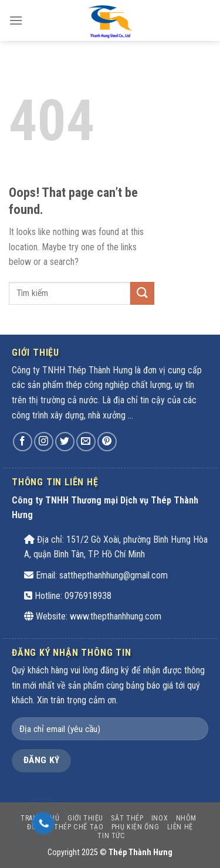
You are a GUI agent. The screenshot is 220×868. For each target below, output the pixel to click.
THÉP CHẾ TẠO (79, 827)
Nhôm (186, 818)
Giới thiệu (85, 818)
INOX (160, 818)
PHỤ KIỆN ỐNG (135, 827)
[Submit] (142, 293)
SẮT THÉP (127, 818)
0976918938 (88, 596)
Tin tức (111, 836)
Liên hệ (180, 827)
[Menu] (16, 20)
